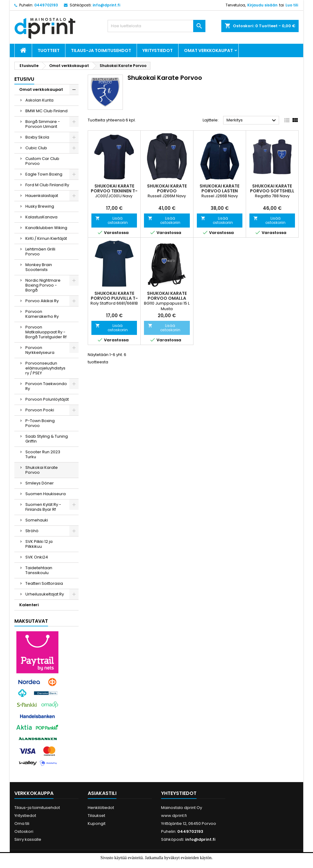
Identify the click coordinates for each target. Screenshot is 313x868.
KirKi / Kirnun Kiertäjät (46, 238)
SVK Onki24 (37, 557)
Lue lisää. (171, 864)
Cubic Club (36, 148)
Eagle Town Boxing (44, 174)
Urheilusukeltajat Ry (45, 594)
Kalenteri (29, 605)
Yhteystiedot (179, 793)
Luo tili (292, 5)
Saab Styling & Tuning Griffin (47, 439)
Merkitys (252, 121)
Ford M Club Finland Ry (47, 185)
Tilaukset (96, 816)
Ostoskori (24, 831)
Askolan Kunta (39, 100)
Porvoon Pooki (40, 410)
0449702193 (46, 5)
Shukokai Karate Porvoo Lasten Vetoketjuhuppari (219, 191)
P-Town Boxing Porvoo (40, 423)
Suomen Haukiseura (46, 494)
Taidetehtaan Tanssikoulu (39, 570)
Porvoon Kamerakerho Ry (42, 314)
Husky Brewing (40, 206)
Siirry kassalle (28, 839)
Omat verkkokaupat (208, 50)
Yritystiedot (158, 50)
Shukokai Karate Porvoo (42, 470)
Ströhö (32, 531)
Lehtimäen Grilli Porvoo (40, 252)
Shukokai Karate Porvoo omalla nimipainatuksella (167, 298)
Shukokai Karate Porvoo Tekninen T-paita (114, 191)
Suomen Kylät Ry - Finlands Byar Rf (43, 507)
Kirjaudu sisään (262, 5)
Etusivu (24, 79)
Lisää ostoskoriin (112, 220)
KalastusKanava (41, 217)
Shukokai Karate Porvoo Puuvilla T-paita (114, 298)
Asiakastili (102, 793)
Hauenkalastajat (42, 196)
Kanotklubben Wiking (46, 228)
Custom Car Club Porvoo (42, 161)
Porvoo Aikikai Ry (42, 301)
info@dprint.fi (106, 5)
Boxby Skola (37, 137)
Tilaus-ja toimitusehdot (101, 50)
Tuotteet (49, 50)
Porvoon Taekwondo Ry (46, 386)
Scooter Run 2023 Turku (43, 454)
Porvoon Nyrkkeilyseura (40, 350)
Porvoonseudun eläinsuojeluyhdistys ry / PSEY (45, 368)
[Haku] (156, 26)
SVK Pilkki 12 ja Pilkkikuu (39, 544)
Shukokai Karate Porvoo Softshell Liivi (272, 191)
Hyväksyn (146, 864)
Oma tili (22, 823)
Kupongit (97, 823)
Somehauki (37, 520)
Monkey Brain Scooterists (39, 267)
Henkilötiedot (101, 808)
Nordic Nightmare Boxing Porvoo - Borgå (43, 285)
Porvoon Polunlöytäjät (47, 399)
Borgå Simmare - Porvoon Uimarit (43, 124)
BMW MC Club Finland (46, 111)
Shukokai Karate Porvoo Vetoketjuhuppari (167, 191)
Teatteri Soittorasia (44, 583)
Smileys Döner (40, 483)
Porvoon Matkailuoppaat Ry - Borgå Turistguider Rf (46, 332)
